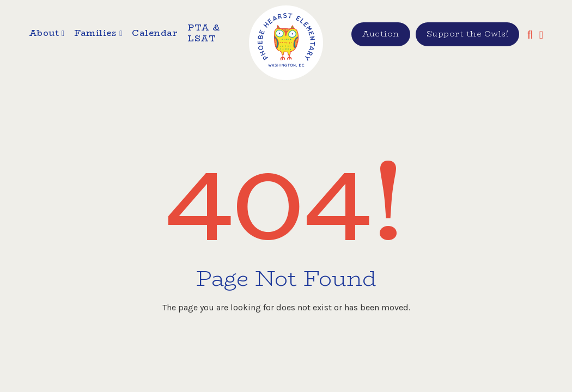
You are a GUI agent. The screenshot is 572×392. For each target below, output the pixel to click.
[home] (286, 43)
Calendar (155, 34)
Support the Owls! (468, 33)
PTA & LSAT (204, 34)
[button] (47, 35)
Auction (381, 33)
